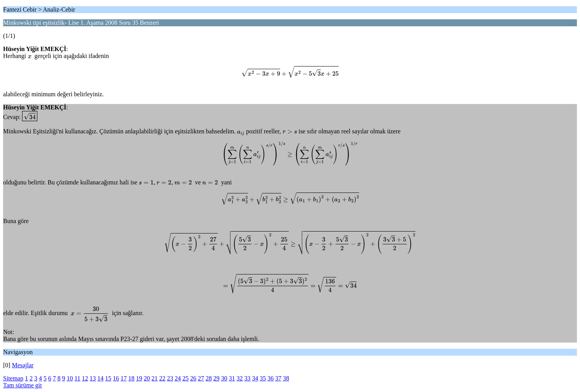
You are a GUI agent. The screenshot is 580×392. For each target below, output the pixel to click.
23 (170, 378)
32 (240, 378)
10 (70, 378)
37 (278, 378)
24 (178, 378)
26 (193, 378)
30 (224, 378)
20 (147, 378)
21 (155, 378)
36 (271, 378)
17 (124, 378)
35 (263, 378)
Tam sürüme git (22, 385)
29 (217, 378)
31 (232, 378)
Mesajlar (23, 365)
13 (93, 378)
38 (286, 378)
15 (108, 378)
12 (85, 378)
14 (101, 378)
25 (186, 378)
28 (209, 378)
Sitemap (13, 378)
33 (247, 378)
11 (77, 378)
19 (139, 378)
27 (201, 378)
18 (131, 378)
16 (116, 378)
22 (162, 378)
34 (255, 378)
